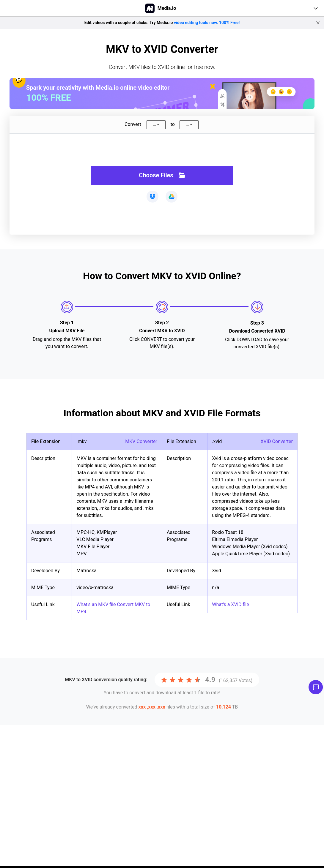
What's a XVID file (230, 604)
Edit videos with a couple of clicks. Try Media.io (162, 23)
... (155, 125)
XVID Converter (277, 441)
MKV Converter (141, 441)
